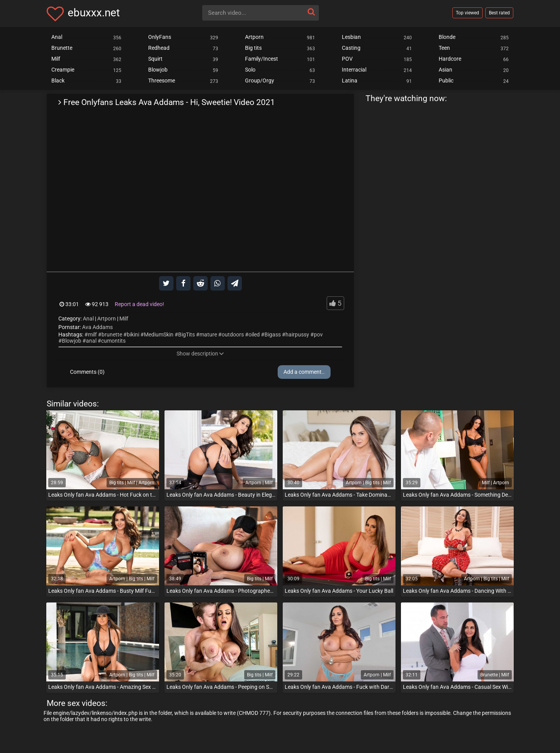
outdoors (233, 334)
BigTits (186, 334)
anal (91, 341)
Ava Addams (97, 327)
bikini (133, 334)
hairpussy (297, 334)
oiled (254, 334)
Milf (124, 319)
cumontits (113, 341)
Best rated (499, 13)
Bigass (273, 334)
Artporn (107, 319)
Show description (200, 354)
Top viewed (467, 13)
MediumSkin (159, 334)
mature (208, 334)
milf (92, 334)
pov (318, 334)
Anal (88, 319)
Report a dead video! (139, 304)
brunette (112, 334)
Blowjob (72, 341)
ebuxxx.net (94, 13)
